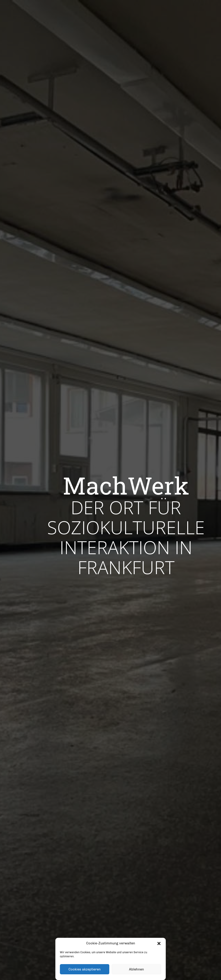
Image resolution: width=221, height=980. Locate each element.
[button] (159, 943)
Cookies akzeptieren (85, 969)
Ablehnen (136, 969)
